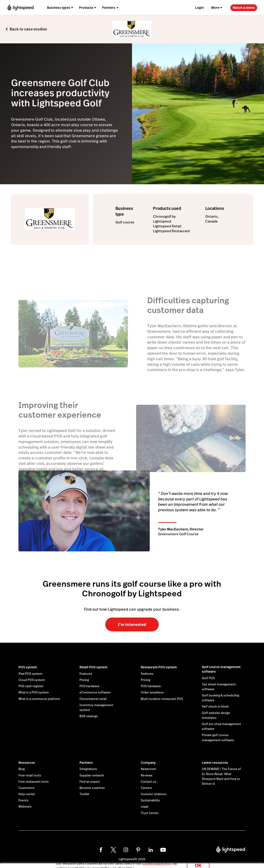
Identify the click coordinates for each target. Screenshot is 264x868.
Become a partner (92, 788)
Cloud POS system (32, 680)
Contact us (148, 782)
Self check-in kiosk (215, 707)
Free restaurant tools (34, 782)
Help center (27, 794)
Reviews (147, 776)
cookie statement (157, 860)
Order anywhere (152, 693)
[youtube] (163, 850)
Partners (86, 763)
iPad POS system (30, 674)
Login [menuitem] (199, 8)
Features (86, 674)
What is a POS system (34, 693)
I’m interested (132, 624)
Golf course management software (221, 669)
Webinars (25, 807)
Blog (22, 769)
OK (198, 862)
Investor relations (154, 794)
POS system (28, 667)
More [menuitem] (215, 8)
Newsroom (148, 769)
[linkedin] (151, 850)
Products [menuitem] (86, 8)
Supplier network (92, 776)
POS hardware (89, 686)
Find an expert (90, 782)
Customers (26, 788)
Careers (146, 788)
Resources (27, 763)
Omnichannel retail (93, 699)
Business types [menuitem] (59, 8)
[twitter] (113, 850)
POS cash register (31, 686)
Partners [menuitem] (109, 8)
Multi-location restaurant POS (162, 699)
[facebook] (101, 850)
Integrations (88, 769)
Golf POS (208, 678)
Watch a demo (244, 8)
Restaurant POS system (159, 667)
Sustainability (150, 800)
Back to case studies (28, 29)
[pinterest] (138, 850)
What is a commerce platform (39, 699)
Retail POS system (94, 667)
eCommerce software (95, 693)
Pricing (84, 680)
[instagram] (126, 850)
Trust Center (150, 813)
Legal (145, 807)
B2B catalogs (89, 716)
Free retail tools (30, 776)
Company (148, 763)
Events (23, 800)
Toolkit (84, 794)
